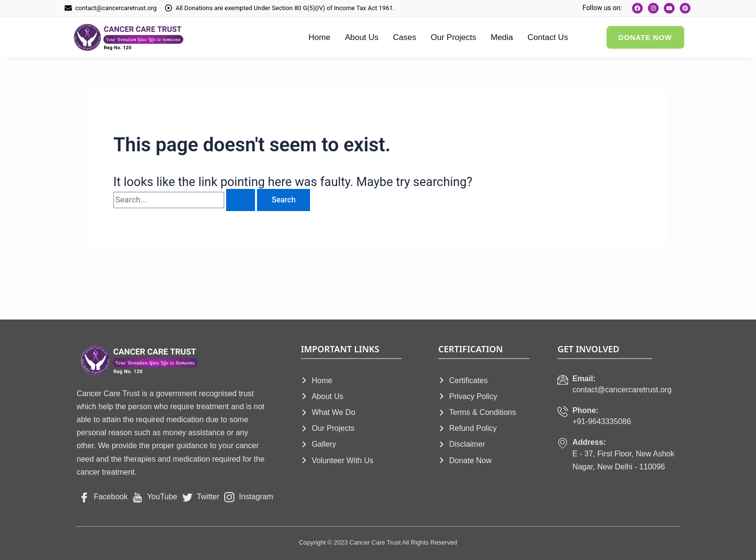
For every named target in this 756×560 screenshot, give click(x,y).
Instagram (249, 497)
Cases (405, 37)
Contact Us (548, 37)
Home (319, 37)
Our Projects (453, 37)
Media (502, 37)
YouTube (155, 497)
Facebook (103, 497)
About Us (362, 37)
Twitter (201, 497)
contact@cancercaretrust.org (116, 8)
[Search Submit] (241, 200)
